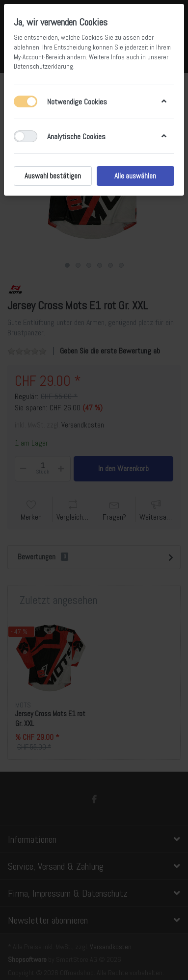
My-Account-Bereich (40, 57)
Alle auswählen (135, 176)
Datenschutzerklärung (43, 66)
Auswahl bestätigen (53, 176)
